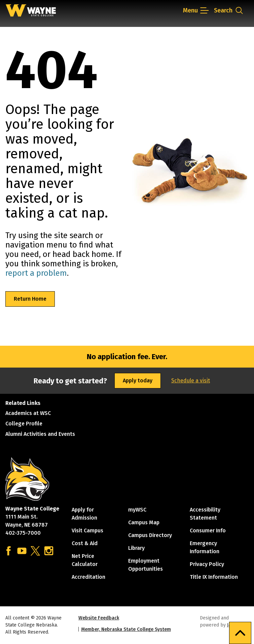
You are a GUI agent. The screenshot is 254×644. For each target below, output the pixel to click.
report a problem (36, 273)
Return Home (30, 299)
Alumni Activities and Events (40, 434)
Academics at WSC (28, 413)
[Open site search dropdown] (229, 10)
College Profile (24, 424)
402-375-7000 (23, 533)
